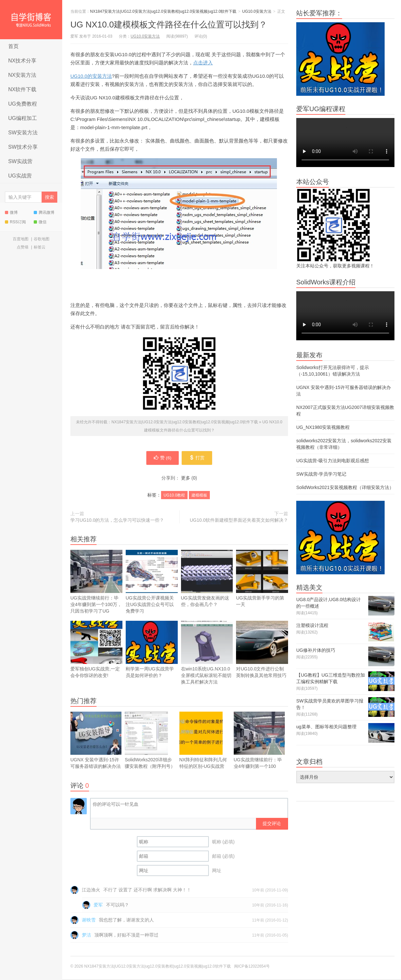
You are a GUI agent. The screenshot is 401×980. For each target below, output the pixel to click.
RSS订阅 (15, 222)
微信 (40, 222)
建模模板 (199, 496)
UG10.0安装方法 (257, 11)
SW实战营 (20, 161)
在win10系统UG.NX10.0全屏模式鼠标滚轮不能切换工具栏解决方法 (207, 653)
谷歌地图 (42, 239)
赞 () (162, 458)
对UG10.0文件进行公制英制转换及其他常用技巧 (262, 650)
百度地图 (21, 239)
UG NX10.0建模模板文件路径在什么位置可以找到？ (169, 25)
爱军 (98, 905)
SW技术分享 (23, 147)
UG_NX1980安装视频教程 (323, 427)
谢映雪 (89, 921)
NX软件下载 (22, 89)
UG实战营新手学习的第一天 (262, 579)
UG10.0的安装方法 (91, 76)
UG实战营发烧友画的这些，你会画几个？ (207, 589)
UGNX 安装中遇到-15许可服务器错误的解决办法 (96, 747)
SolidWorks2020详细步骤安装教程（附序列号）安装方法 (150, 744)
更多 (186, 479)
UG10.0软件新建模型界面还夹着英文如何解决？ (239, 521)
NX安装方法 (22, 75)
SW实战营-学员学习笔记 (321, 474)
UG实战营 (20, 176)
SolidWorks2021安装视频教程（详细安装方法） (345, 487)
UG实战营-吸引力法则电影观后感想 (333, 461)
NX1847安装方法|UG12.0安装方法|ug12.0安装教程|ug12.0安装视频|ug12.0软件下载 (31, 20)
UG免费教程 (23, 104)
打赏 (198, 458)
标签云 (40, 247)
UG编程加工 (23, 118)
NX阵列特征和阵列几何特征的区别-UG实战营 (203, 741)
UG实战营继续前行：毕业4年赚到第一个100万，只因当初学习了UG (96, 592)
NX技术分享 (22, 61)
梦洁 (86, 936)
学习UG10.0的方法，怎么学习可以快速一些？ (117, 521)
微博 (11, 212)
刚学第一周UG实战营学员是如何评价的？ (152, 660)
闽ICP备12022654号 (252, 967)
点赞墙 (23, 247)
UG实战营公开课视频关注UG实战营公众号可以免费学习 (152, 582)
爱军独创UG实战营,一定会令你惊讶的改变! (96, 650)
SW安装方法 (23, 133)
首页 (13, 46)
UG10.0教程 (174, 496)
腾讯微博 (44, 212)
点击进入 (203, 63)
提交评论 (272, 824)
